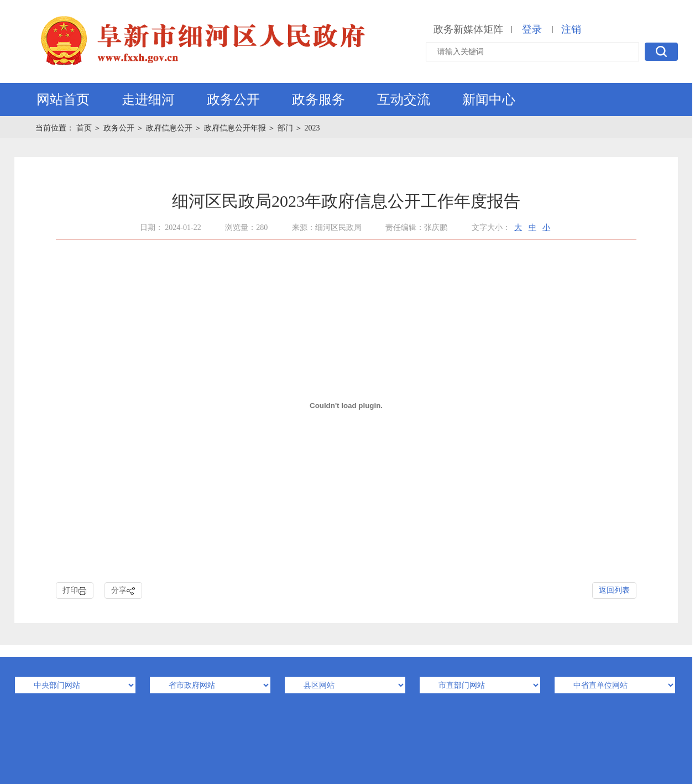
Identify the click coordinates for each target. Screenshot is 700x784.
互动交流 (404, 100)
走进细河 (148, 100)
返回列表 (614, 590)
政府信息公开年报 (235, 128)
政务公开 (233, 100)
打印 (75, 591)
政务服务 (318, 100)
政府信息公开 (169, 128)
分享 (123, 591)
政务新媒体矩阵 (468, 29)
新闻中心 (489, 100)
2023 (312, 128)
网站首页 (63, 100)
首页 (85, 128)
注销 (571, 29)
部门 (285, 128)
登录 (532, 29)
